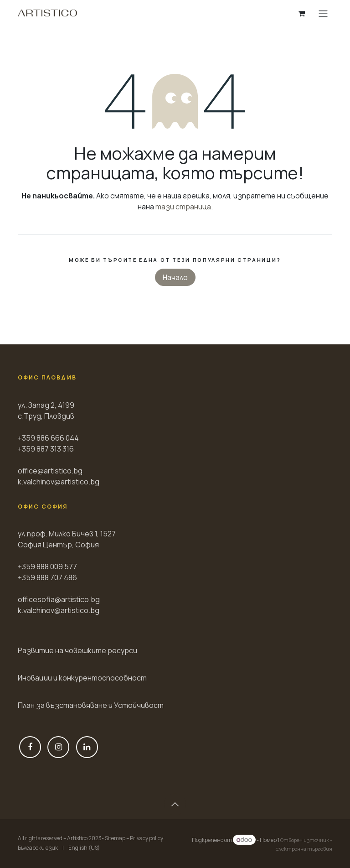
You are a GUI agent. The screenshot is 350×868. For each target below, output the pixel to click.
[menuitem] (38, 848)
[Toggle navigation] (323, 13)
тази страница (183, 207)
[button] (175, 804)
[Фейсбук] (30, 747)
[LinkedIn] (87, 747)
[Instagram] (58, 747)
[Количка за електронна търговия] (301, 13)
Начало (175, 277)
